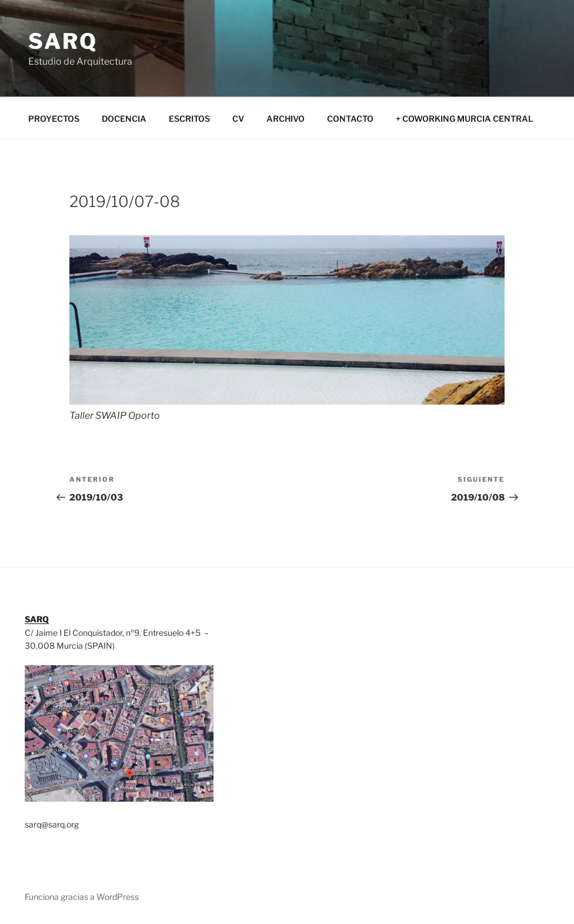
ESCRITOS (189, 119)
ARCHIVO (286, 119)
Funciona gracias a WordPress (82, 897)
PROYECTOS (54, 119)
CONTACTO (350, 119)
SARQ (63, 41)
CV (238, 119)
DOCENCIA (124, 119)
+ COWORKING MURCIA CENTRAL (465, 119)
